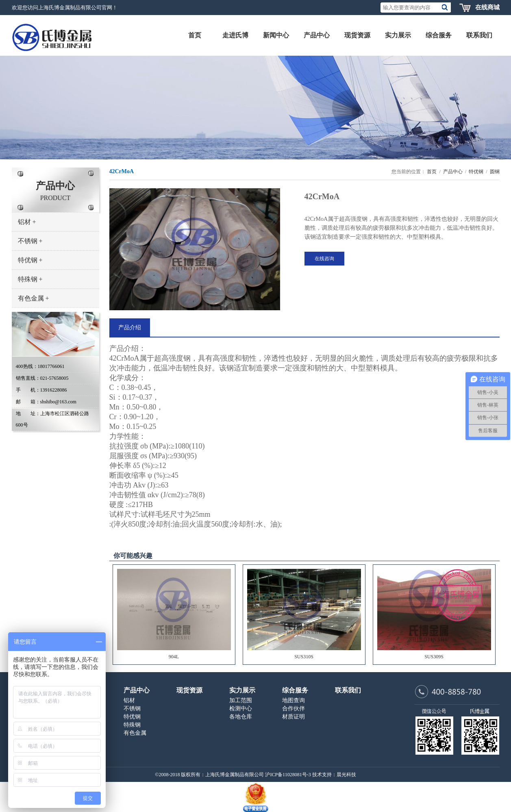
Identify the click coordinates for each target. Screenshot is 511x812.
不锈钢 (30, 241)
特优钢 (30, 260)
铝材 (27, 222)
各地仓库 (241, 717)
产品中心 (453, 172)
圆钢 (495, 172)
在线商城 (487, 7)
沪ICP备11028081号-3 (288, 775)
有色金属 (34, 298)
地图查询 (294, 700)
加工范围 (241, 700)
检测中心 (241, 709)
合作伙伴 (294, 709)
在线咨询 (324, 259)
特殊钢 (30, 279)
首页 (432, 172)
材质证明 (294, 717)
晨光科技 (346, 775)
